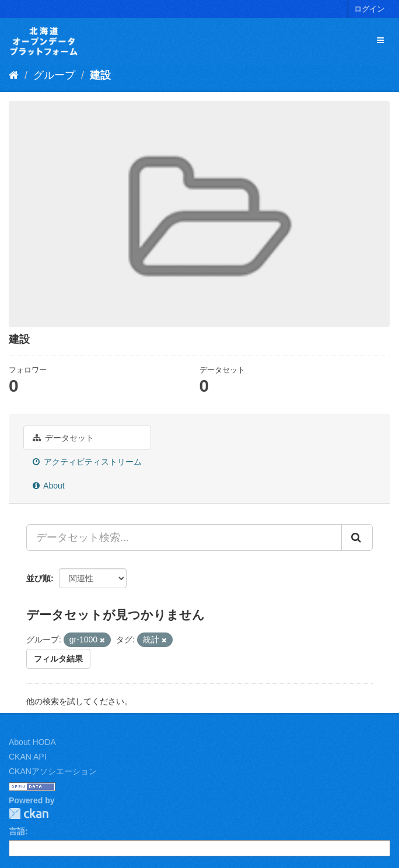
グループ (54, 75)
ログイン (369, 9)
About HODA (32, 742)
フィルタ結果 (58, 659)
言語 (17, 831)
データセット (63, 438)
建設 (100, 75)
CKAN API (28, 757)
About (49, 486)
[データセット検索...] (184, 537)
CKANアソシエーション (53, 771)
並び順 (38, 578)
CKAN (29, 813)
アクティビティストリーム (87, 462)
